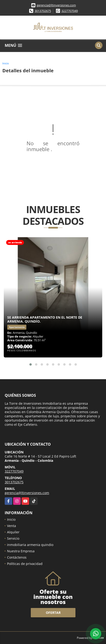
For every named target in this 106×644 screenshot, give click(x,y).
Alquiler (13, 532)
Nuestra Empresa (21, 551)
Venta (12, 526)
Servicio (13, 538)
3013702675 (43, 11)
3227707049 (70, 11)
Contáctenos (17, 557)
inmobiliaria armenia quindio (30, 545)
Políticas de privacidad (25, 564)
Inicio (6, 63)
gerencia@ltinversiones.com (56, 5)
